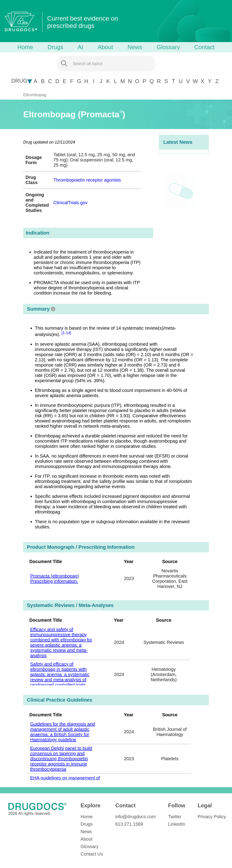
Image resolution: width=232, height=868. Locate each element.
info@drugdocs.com (135, 817)
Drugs (55, 47)
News (135, 47)
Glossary (168, 47)
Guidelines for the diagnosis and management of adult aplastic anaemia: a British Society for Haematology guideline (63, 732)
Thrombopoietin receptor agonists (87, 180)
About (105, 47)
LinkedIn (177, 824)
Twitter (175, 817)
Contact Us (92, 854)
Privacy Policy (212, 817)
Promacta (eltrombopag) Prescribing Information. (55, 579)
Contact (205, 47)
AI (81, 47)
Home (25, 47)
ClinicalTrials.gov (70, 203)
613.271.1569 (129, 824)
